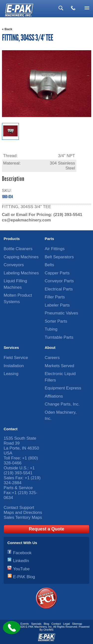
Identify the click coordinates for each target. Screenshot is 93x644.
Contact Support (19, 508)
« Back (7, 29)
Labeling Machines (21, 273)
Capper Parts (57, 273)
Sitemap (77, 624)
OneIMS (48, 630)
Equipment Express (63, 388)
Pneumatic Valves (61, 313)
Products (12, 239)
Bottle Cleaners (18, 249)
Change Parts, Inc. (62, 404)
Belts (49, 265)
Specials (36, 624)
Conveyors (14, 265)
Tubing (51, 329)
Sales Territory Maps (23, 517)
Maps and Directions (23, 513)
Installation (14, 366)
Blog (46, 624)
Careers (52, 358)
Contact (11, 429)
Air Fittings (55, 249)
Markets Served (59, 366)
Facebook (22, 553)
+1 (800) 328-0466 (21, 461)
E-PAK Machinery (36, 627)
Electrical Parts (59, 289)
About (50, 347)
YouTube (21, 569)
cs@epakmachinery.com (27, 220)
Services (11, 347)
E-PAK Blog (24, 577)
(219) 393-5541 (68, 215)
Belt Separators (59, 257)
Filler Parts (55, 297)
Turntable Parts (59, 337)
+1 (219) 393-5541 (19, 470)
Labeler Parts (57, 305)
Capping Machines (21, 257)
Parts (49, 239)
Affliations (54, 396)
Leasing (11, 374)
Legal (66, 624)
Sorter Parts (56, 321)
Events (25, 624)
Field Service (16, 358)
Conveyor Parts (59, 281)
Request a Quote (46, 529)
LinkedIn (21, 561)
